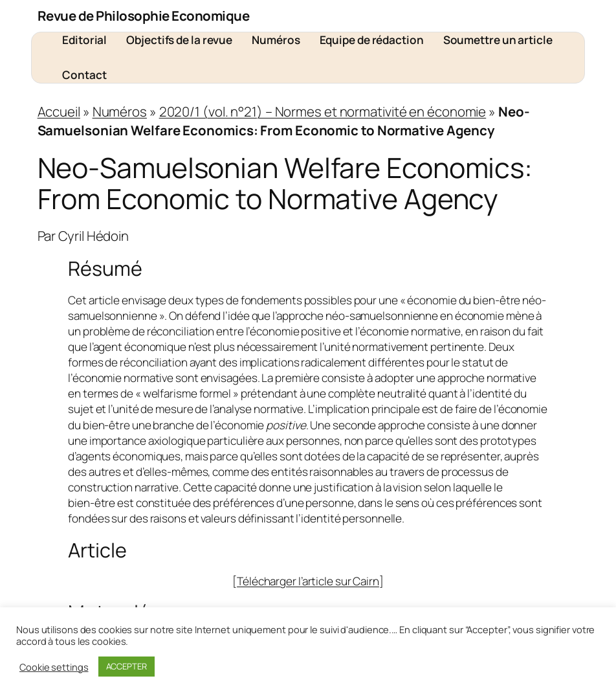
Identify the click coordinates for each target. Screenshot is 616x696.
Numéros (120, 111)
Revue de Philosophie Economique (144, 16)
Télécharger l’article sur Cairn (308, 581)
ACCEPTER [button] (126, 666)
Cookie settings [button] (54, 667)
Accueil (59, 111)
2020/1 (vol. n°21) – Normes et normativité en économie (323, 111)
